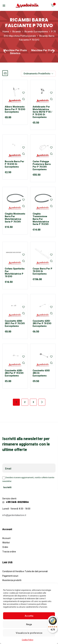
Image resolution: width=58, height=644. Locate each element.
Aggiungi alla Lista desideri (23, 93)
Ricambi (17, 32)
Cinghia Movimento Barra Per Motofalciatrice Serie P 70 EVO (15, 218)
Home (6, 32)
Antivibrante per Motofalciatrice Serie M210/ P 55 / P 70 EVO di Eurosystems (42, 112)
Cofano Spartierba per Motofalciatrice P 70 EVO (15, 273)
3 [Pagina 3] (33, 402)
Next (42, 402)
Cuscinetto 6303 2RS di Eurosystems (41, 373)
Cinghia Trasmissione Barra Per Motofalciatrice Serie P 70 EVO (41, 219)
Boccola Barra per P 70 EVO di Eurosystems (14, 164)
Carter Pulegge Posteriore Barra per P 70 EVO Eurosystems (42, 166)
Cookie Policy (28, 640)
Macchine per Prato (43, 51)
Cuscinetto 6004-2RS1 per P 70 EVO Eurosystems (15, 324)
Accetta (29, 616)
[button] (53, 6)
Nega (29, 624)
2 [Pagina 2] (25, 402)
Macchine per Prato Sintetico (15, 52)
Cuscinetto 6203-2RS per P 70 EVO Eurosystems (42, 324)
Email (8, 469)
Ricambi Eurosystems (36, 32)
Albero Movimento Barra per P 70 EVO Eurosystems (15, 110)
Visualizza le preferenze (29, 633)
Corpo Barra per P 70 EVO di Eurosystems (42, 271)
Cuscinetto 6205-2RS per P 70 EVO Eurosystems (14, 373)
